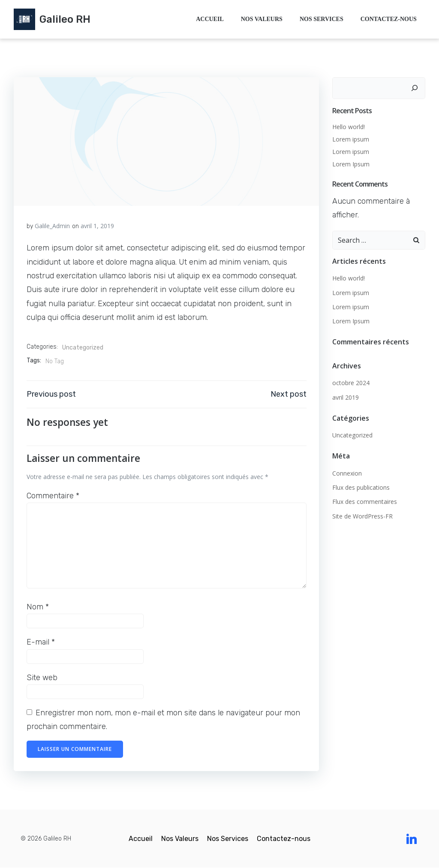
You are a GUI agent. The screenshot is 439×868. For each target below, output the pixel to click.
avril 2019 (346, 397)
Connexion (347, 473)
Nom (38, 607)
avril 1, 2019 (97, 226)
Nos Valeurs (262, 20)
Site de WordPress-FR (362, 516)
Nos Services (322, 20)
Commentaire (53, 496)
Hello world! (349, 127)
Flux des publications (361, 487)
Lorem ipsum (351, 139)
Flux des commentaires (365, 502)
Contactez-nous (389, 20)
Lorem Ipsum (351, 164)
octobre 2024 (351, 383)
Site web (42, 678)
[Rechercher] (415, 88)
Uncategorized (83, 348)
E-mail (41, 642)
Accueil (210, 20)
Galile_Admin (52, 226)
